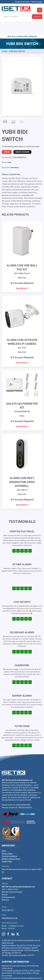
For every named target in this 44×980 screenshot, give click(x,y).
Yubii (9, 148)
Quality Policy (7, 847)
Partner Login (37, 2)
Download (14, 153)
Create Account (22, 138)
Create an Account (22, 2)
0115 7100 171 (8, 896)
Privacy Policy (7, 840)
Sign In (7, 138)
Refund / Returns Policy (11, 845)
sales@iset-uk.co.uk (10, 904)
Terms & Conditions (9, 842)
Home (4, 37)
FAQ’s (4, 837)
